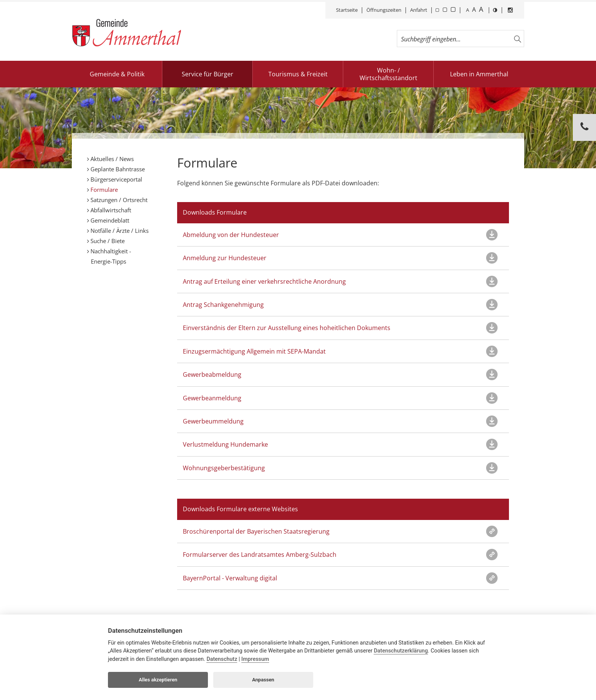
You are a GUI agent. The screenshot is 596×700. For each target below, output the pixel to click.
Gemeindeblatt (109, 220)
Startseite (347, 10)
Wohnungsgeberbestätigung (224, 468)
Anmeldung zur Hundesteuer (225, 258)
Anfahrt (419, 10)
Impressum (255, 659)
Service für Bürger (208, 74)
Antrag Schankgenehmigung (223, 305)
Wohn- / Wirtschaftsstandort (388, 74)
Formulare (103, 190)
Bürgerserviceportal (116, 179)
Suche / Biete (107, 241)
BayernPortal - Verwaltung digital (230, 578)
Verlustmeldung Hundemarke (225, 444)
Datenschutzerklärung (401, 651)
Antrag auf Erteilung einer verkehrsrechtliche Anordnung (264, 281)
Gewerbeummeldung (213, 421)
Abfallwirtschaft (110, 210)
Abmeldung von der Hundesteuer (231, 235)
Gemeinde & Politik (117, 74)
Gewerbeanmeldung (212, 398)
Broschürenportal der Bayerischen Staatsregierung (256, 531)
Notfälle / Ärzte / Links (119, 231)
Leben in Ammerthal (479, 74)
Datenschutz (222, 659)
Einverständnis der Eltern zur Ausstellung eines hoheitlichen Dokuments (287, 328)
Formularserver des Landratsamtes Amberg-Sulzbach (260, 555)
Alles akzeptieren (158, 680)
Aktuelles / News (111, 159)
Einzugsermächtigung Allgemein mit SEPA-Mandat (254, 351)
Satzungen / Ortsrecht (118, 200)
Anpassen (263, 680)
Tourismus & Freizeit (298, 74)
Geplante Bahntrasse (117, 169)
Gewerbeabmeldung (212, 374)
